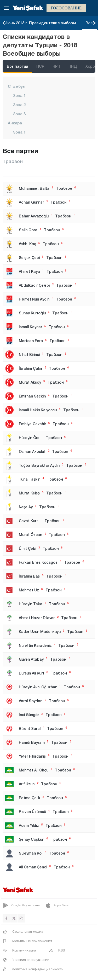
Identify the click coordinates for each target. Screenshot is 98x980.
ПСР (40, 66)
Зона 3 (19, 114)
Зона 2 (19, 105)
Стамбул (17, 86)
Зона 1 (19, 95)
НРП (56, 66)
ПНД (73, 66)
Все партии (17, 66)
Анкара (15, 123)
